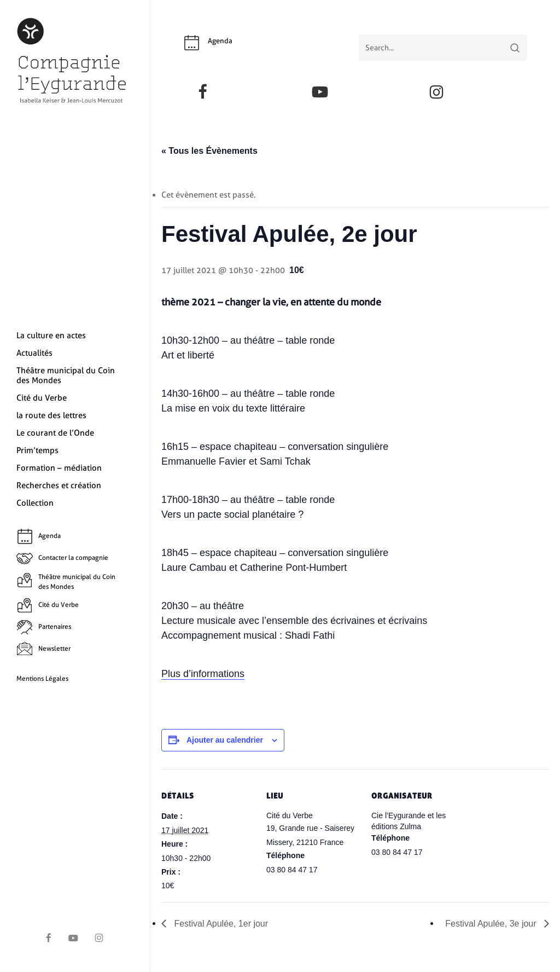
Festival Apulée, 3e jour (492, 924)
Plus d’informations (203, 674)
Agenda (220, 41)
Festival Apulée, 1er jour (220, 924)
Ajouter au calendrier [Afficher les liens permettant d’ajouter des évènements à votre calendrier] (225, 740)
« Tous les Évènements (209, 151)
